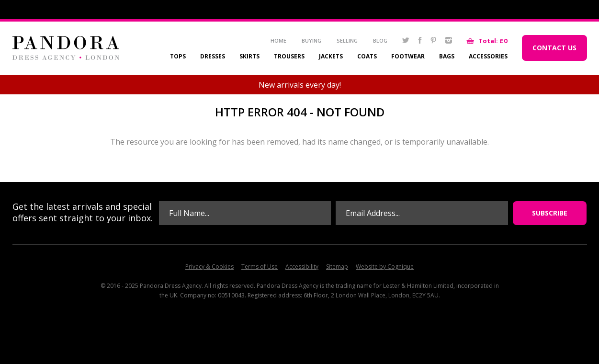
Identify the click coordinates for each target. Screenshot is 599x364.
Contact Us (554, 48)
